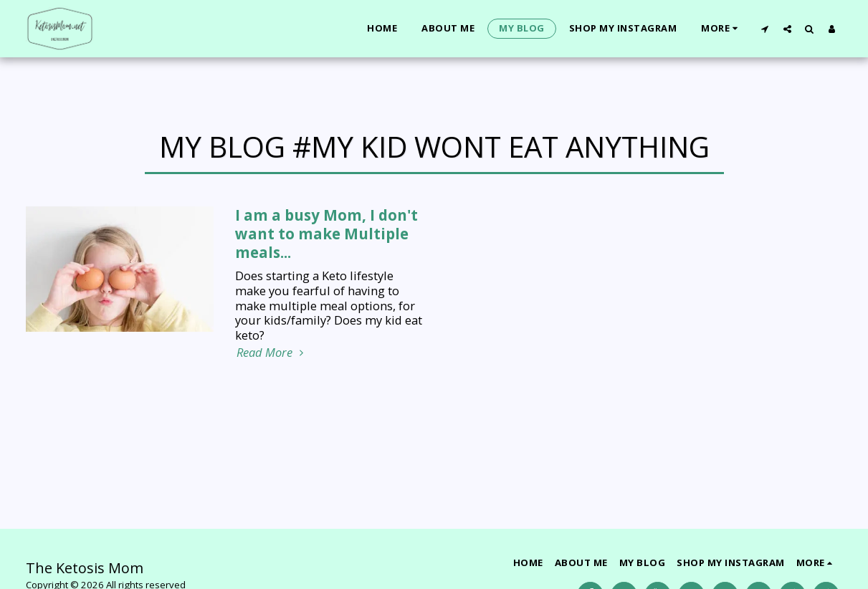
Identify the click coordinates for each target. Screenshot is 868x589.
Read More (272, 353)
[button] (765, 29)
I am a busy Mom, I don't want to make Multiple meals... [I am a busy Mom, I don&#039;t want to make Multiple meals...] (326, 234)
